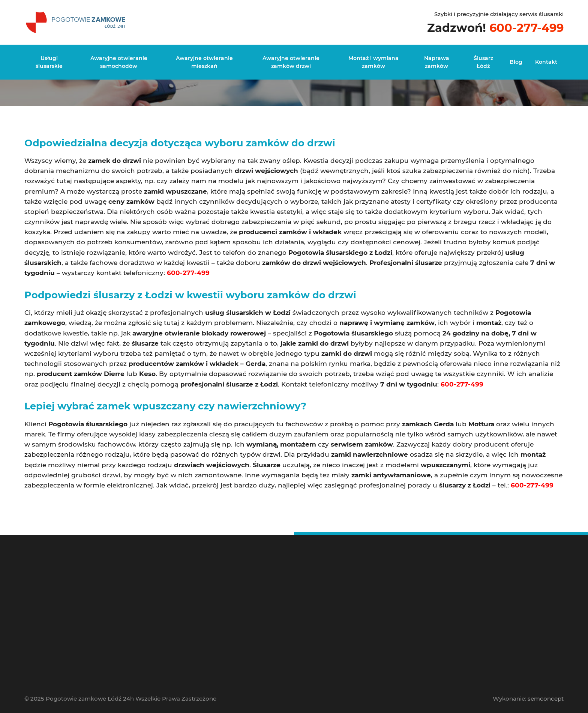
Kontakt (546, 62)
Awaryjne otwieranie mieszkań (204, 62)
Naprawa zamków (437, 62)
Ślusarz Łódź (483, 62)
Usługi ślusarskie (49, 62)
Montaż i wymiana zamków (373, 62)
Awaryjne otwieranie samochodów (119, 62)
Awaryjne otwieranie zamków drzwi (291, 62)
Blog (516, 62)
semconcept (546, 699)
